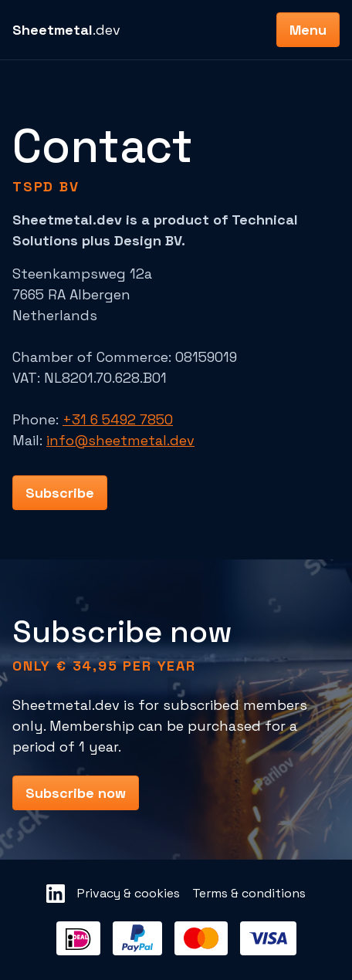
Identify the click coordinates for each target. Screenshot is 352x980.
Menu (308, 30)
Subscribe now (76, 793)
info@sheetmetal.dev (120, 440)
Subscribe (60, 493)
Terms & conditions (249, 893)
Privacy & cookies (129, 893)
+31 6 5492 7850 (118, 419)
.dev (66, 30)
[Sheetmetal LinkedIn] (56, 894)
